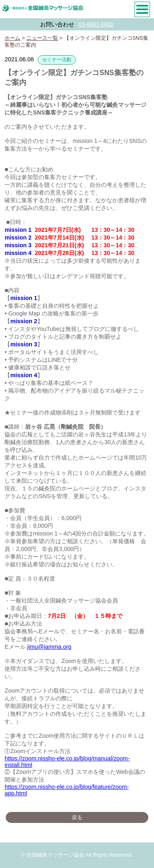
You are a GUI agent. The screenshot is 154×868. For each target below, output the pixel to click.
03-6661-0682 (96, 24)
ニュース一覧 (42, 38)
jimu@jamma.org (49, 647)
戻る (77, 817)
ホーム (12, 38)
